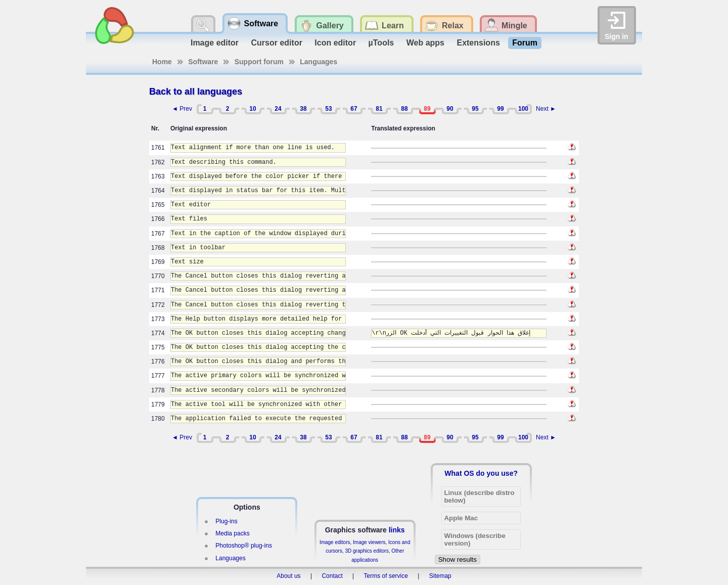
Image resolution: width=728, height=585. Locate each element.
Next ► (546, 109)
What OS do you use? (481, 473)
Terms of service (386, 576)
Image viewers (369, 542)
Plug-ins (226, 521)
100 (523, 109)
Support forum (259, 62)
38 (303, 109)
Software (203, 62)
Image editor (215, 43)
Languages (318, 62)
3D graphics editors (367, 551)
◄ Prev (182, 109)
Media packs (232, 533)
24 (278, 109)
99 (500, 109)
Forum (525, 43)
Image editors (335, 542)
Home (162, 62)
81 (379, 109)
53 (328, 109)
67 (354, 109)
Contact (332, 576)
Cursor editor (277, 43)
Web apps (425, 43)
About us (288, 576)
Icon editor (335, 43)
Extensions (478, 43)
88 (404, 109)
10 (253, 109)
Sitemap (440, 576)
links (397, 530)
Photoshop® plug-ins (244, 546)
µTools (381, 43)
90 (450, 109)
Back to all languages (196, 92)
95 (475, 109)
